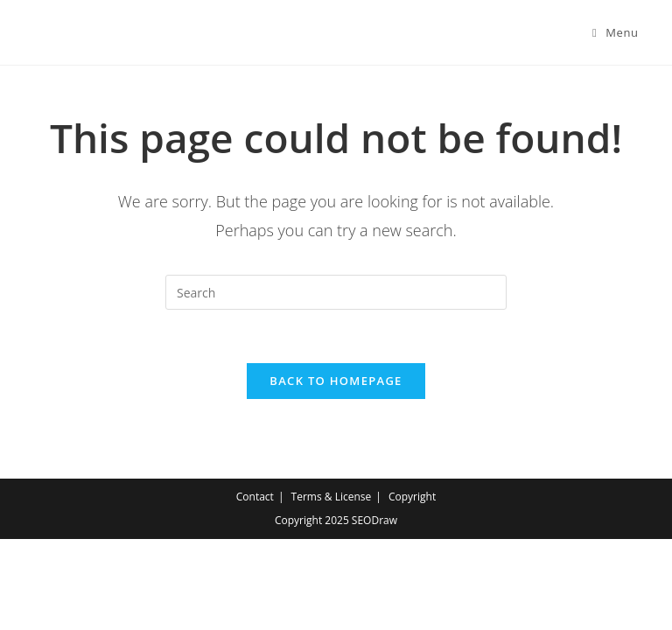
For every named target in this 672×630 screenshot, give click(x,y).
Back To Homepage (336, 381)
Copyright (412, 497)
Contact (255, 497)
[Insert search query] (336, 292)
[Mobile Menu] (616, 32)
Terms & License (332, 497)
